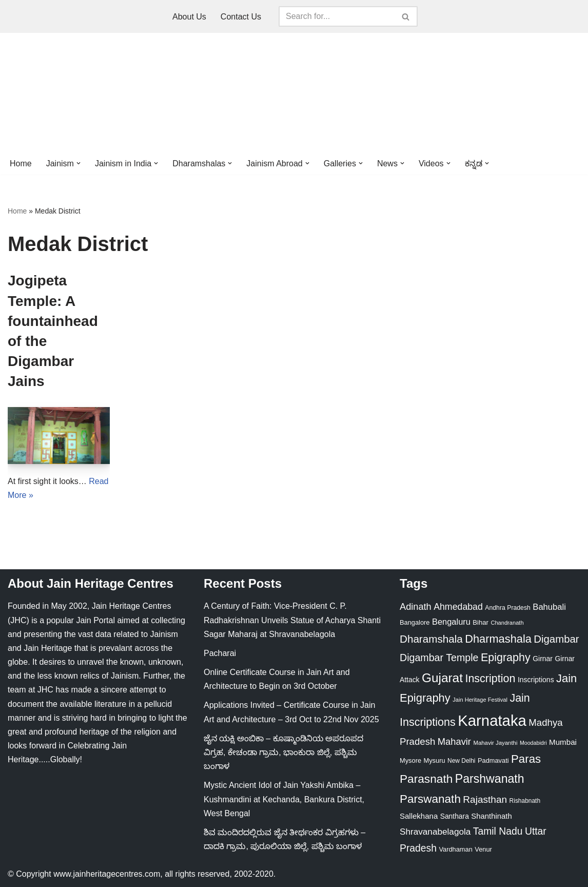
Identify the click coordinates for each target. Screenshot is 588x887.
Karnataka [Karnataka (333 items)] (492, 720)
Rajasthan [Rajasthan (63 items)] (485, 799)
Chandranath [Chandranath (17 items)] (507, 623)
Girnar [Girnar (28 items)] (543, 659)
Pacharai (220, 653)
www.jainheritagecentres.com (107, 874)
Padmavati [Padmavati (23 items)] (493, 760)
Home (21, 163)
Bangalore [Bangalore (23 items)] (415, 622)
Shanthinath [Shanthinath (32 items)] (491, 816)
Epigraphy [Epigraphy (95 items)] (506, 658)
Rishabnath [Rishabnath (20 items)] (525, 801)
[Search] (337, 16)
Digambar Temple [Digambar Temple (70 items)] (439, 658)
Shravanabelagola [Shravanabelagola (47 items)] (435, 832)
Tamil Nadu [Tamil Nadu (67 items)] (498, 831)
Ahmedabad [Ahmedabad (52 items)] (458, 607)
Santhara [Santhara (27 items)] (455, 816)
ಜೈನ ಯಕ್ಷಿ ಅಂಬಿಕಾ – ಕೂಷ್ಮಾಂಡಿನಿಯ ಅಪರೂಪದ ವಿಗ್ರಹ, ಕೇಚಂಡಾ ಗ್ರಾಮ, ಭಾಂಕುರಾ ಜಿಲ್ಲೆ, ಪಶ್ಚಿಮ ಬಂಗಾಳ (283, 752)
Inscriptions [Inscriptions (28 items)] (536, 680)
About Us (189, 17)
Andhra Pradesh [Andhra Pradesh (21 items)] (508, 608)
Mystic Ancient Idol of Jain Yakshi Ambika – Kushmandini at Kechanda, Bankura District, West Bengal (284, 799)
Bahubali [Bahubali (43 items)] (549, 607)
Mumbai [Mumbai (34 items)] (563, 742)
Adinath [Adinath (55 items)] (416, 607)
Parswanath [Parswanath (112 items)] (430, 799)
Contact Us (241, 17)
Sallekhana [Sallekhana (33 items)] (419, 816)
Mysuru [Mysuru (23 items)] (435, 760)
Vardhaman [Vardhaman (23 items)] (455, 849)
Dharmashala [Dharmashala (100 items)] (498, 639)
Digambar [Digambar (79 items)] (556, 639)
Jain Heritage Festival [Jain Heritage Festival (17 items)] (480, 700)
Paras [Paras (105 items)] (526, 759)
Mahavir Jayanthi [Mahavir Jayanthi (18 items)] (495, 743)
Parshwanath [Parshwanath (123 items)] (490, 779)
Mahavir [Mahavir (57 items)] (454, 741)
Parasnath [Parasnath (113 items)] (426, 779)
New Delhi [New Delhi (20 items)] (461, 761)
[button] (79, 163)
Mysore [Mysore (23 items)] (410, 760)
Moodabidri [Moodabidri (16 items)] (533, 743)
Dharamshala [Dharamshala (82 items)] (431, 639)
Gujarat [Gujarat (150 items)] (442, 678)
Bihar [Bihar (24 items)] (481, 622)
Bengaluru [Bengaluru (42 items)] (451, 622)
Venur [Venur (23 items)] (483, 849)
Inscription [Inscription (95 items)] (490, 679)
